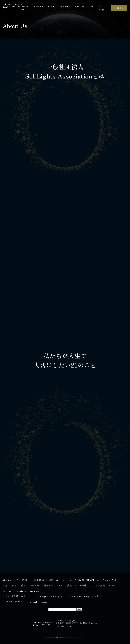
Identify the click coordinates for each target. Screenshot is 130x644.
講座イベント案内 (53, 585)
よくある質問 (98, 585)
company (65, 6)
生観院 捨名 (23, 580)
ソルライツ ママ (14, 602)
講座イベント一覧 (77, 585)
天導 (5, 585)
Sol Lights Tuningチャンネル (85, 596)
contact (80, 6)
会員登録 (119, 8)
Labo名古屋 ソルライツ (18, 596)
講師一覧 (53, 580)
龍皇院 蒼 (39, 580)
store (51, 6)
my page (102, 8)
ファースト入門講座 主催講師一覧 (81, 580)
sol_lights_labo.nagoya (50, 596)
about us (25, 8)
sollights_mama (39, 602)
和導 (14, 585)
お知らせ (35, 585)
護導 (23, 585)
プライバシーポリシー (65, 626)
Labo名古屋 (110, 580)
